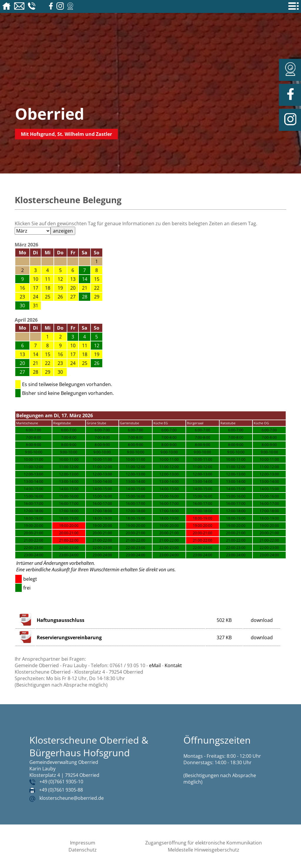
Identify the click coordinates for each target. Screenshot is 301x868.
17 (36, 288)
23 (22, 297)
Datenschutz (83, 850)
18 (48, 288)
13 (73, 279)
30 (60, 372)
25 (48, 297)
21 (85, 288)
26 (60, 297)
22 (97, 288)
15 (97, 279)
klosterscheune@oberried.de (72, 798)
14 (36, 354)
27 (73, 297)
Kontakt (173, 665)
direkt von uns (160, 570)
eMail (155, 665)
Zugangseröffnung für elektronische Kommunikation (204, 843)
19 (60, 288)
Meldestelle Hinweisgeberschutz (204, 850)
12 (60, 279)
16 (22, 288)
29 (97, 297)
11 (48, 279)
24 (36, 297)
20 (73, 288)
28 (36, 372)
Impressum (83, 843)
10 (36, 279)
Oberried (50, 114)
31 (36, 306)
